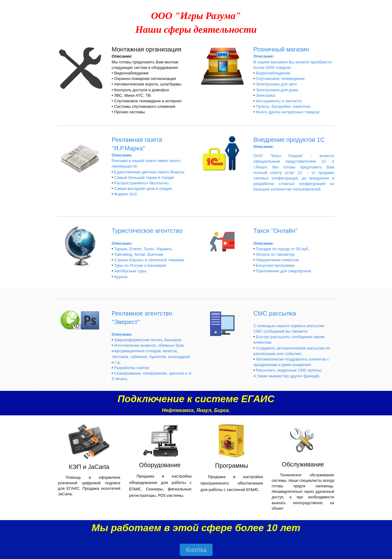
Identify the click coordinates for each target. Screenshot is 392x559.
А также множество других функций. (287, 376)
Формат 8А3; (126, 194)
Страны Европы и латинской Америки (149, 260)
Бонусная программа (275, 265)
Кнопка (196, 550)
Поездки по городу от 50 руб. (282, 249)
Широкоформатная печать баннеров (148, 340)
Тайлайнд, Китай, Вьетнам (139, 254)
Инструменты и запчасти (279, 101)
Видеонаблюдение (273, 73)
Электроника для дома (277, 90)
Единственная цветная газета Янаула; (150, 172)
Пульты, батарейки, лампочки (283, 106)
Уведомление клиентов (277, 260)
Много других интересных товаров (287, 112)
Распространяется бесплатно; (142, 183)
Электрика (265, 95)
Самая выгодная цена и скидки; (143, 189)
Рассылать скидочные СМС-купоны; (289, 370)
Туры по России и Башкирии (140, 265)
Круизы (121, 277)
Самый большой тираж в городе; (145, 178)
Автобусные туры (130, 271)
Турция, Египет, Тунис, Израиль (143, 249)
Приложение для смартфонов (283, 271)
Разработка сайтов (132, 368)
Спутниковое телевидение (280, 79)
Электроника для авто (276, 84)
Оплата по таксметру (275, 254)
